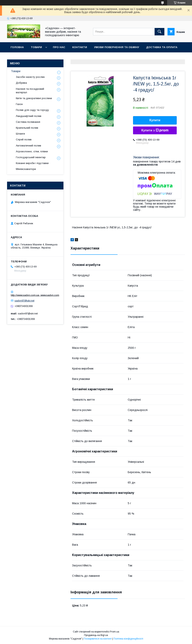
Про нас (59, 47)
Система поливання (28, 122)
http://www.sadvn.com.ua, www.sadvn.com (35, 295)
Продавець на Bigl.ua (96, 635)
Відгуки (16, 57)
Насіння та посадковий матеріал (30, 91)
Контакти (80, 47)
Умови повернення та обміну (117, 47)
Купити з (155, 130)
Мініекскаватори (26, 169)
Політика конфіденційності (128, 639)
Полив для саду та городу (32, 110)
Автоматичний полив (29, 146)
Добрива (21, 83)
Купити (155, 120)
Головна (17, 47)
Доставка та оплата (162, 47)
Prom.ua (115, 632)
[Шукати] (159, 32)
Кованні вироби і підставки (32, 163)
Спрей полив (24, 139)
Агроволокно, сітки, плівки (32, 151)
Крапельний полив (27, 128)
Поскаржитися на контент (98, 639)
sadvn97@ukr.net (24, 301)
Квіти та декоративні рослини (34, 98)
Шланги (20, 134)
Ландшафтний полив (29, 116)
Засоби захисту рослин (30, 77)
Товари (36, 47)
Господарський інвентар (31, 157)
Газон (19, 104)
